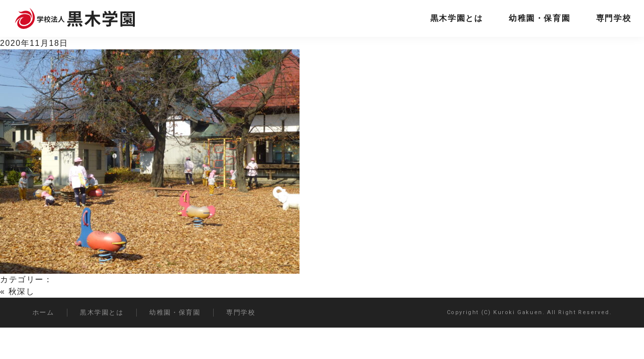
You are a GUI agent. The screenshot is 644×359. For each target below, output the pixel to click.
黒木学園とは (457, 18)
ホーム (43, 312)
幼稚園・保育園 (539, 18)
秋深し (22, 291)
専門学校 (614, 18)
